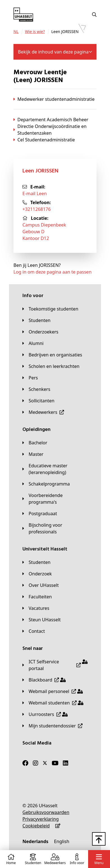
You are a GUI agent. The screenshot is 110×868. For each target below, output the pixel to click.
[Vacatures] (36, 608)
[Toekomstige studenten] (50, 309)
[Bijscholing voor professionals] (55, 528)
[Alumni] (33, 343)
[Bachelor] (35, 443)
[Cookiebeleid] (36, 826)
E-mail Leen (35, 193)
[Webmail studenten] (53, 703)
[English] (61, 841)
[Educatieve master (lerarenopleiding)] (55, 469)
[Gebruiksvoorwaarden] (46, 812)
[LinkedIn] (66, 763)
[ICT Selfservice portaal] (55, 665)
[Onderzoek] (37, 574)
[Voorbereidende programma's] (55, 499)
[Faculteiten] (37, 597)
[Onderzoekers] (40, 332)
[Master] (33, 454)
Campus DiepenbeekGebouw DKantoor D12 (44, 232)
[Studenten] (36, 320)
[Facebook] (25, 763)
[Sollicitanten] (38, 401)
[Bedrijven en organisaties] (52, 355)
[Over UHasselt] (41, 585)
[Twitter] (45, 763)
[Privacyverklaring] (41, 819)
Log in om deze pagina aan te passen (52, 272)
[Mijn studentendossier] (52, 726)
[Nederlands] (35, 841)
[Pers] (30, 378)
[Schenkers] (36, 389)
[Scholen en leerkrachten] (51, 366)
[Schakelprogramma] (46, 484)
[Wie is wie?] (35, 32)
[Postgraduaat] (40, 514)
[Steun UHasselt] (42, 620)
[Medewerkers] (43, 412)
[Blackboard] (44, 680)
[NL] (16, 32)
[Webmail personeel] (53, 691)
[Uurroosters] (45, 714)
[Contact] (34, 631)
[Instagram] (35, 763)
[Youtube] (55, 763)
